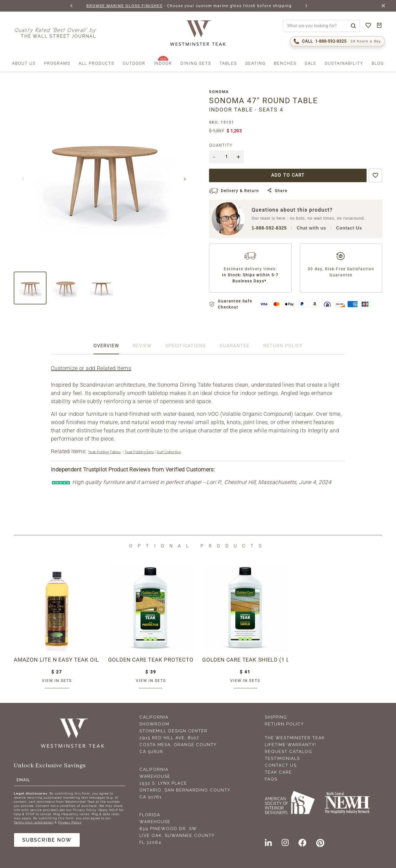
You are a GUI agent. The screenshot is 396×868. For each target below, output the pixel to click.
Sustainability (344, 63)
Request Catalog (288, 752)
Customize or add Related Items (91, 368)
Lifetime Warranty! (291, 745)
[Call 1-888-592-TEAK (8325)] (337, 41)
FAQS (271, 779)
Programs (57, 63)
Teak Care (278, 772)
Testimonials (282, 758)
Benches (285, 63)
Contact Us (349, 228)
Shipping (276, 717)
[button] (72, 6)
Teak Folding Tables (105, 452)
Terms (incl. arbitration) (34, 822)
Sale (311, 63)
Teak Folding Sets (139, 452)
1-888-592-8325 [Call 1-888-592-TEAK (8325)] (269, 228)
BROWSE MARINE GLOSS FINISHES (124, 6)
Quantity (221, 145)
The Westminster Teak (295, 738)
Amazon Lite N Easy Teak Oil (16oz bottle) (57, 660)
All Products (97, 63)
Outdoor (134, 63)
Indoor (163, 63)
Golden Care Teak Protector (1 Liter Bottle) (151, 660)
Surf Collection (169, 452)
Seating (255, 63)
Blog (378, 63)
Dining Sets (196, 63)
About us (24, 63)
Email (23, 780)
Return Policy (284, 724)
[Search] (353, 26)
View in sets (57, 681)
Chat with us (311, 228)
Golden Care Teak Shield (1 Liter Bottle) (245, 660)
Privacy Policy (70, 822)
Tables (228, 63)
